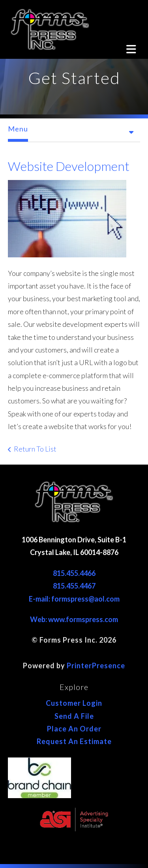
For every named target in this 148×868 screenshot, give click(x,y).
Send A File (74, 716)
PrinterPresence (96, 666)
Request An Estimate (74, 741)
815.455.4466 (74, 573)
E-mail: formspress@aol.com (74, 599)
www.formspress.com (83, 619)
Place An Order (74, 729)
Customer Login (74, 703)
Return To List (35, 449)
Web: (39, 619)
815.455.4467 (74, 586)
